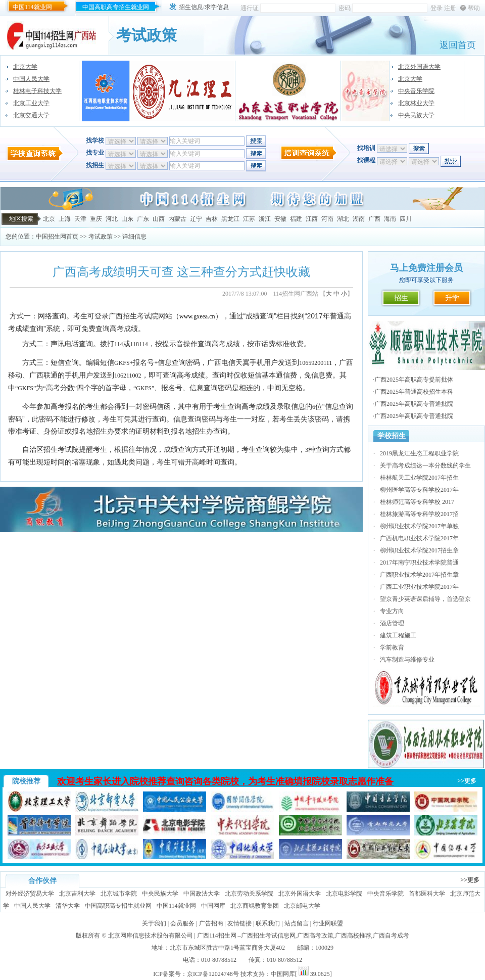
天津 (80, 219)
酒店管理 (392, 623)
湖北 (343, 219)
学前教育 (392, 647)
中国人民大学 (31, 79)
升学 (452, 298)
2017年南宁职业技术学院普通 (419, 563)
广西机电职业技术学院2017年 (419, 538)
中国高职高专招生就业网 (116, 7)
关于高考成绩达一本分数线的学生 (425, 465)
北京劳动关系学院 (249, 894)
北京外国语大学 (419, 67)
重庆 (96, 219)
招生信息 (191, 7)
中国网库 (213, 906)
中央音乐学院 (416, 91)
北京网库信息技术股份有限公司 (151, 936)
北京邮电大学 (302, 906)
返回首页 (458, 45)
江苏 (249, 219)
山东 (127, 219)
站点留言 (297, 923)
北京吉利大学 (77, 894)
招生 (401, 298)
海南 (390, 219)
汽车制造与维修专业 (407, 660)
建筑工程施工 (398, 635)
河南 (327, 219)
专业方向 (392, 611)
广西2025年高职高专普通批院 (414, 404)
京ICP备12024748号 (213, 974)
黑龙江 (230, 219)
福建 (296, 219)
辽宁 (196, 219)
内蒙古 (177, 219)
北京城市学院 (119, 894)
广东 (143, 219)
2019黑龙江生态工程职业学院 (419, 453)
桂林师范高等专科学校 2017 (417, 502)
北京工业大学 (31, 103)
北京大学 (25, 67)
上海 (65, 219)
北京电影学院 (344, 894)
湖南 (359, 219)
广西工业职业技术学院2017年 (419, 587)
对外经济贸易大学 (30, 894)
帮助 (474, 8)
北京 (49, 219)
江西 (312, 219)
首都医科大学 (427, 894)
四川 (406, 219)
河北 (112, 219)
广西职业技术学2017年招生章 (419, 575)
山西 (159, 219)
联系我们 (268, 923)
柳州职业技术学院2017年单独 (419, 526)
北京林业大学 (416, 103)
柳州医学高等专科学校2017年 (419, 490)
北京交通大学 (31, 115)
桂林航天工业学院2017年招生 (419, 478)
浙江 (265, 219)
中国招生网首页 (57, 237)
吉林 (212, 219)
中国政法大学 (202, 894)
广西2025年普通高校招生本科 (414, 392)
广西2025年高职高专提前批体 (414, 380)
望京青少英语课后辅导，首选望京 (425, 599)
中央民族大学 (416, 115)
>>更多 (467, 781)
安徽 (280, 219)
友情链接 (239, 923)
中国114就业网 (32, 7)
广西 (374, 219)
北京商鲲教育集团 (255, 906)
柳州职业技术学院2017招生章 (419, 550)
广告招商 (211, 923)
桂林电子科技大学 (37, 91)
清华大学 (68, 906)
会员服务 (182, 923)
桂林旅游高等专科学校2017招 (419, 514)
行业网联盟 (328, 923)
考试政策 (101, 237)
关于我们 (154, 923)
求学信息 (217, 7)
